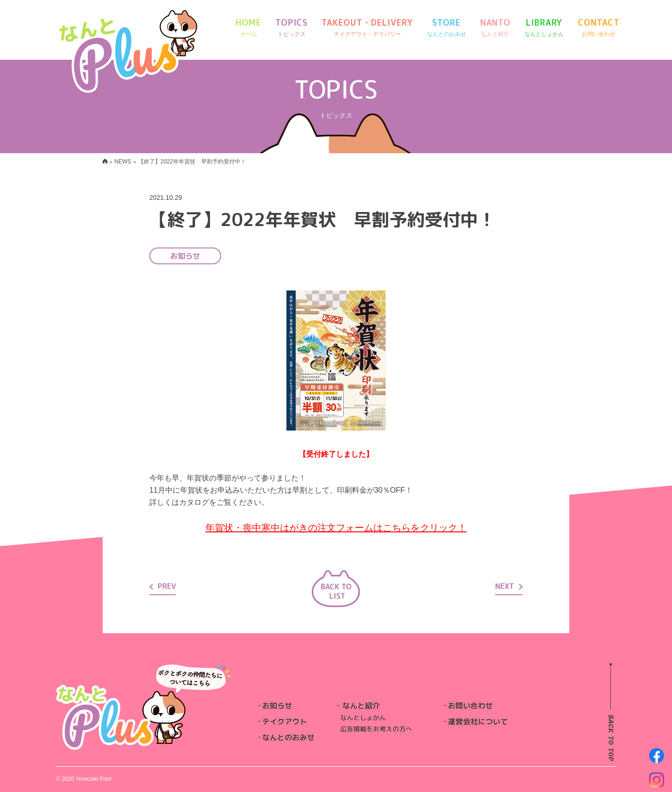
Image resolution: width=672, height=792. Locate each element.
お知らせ (277, 706)
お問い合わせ (470, 706)
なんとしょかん (363, 718)
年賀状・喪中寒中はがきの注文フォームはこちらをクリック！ (336, 528)
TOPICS (291, 28)
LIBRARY (544, 28)
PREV (163, 586)
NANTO (496, 28)
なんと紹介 (361, 706)
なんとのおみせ (288, 737)
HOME (248, 28)
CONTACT (598, 28)
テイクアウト (285, 721)
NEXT (509, 586)
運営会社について (478, 721)
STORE (447, 28)
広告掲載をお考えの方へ (376, 729)
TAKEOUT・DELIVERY (367, 28)
